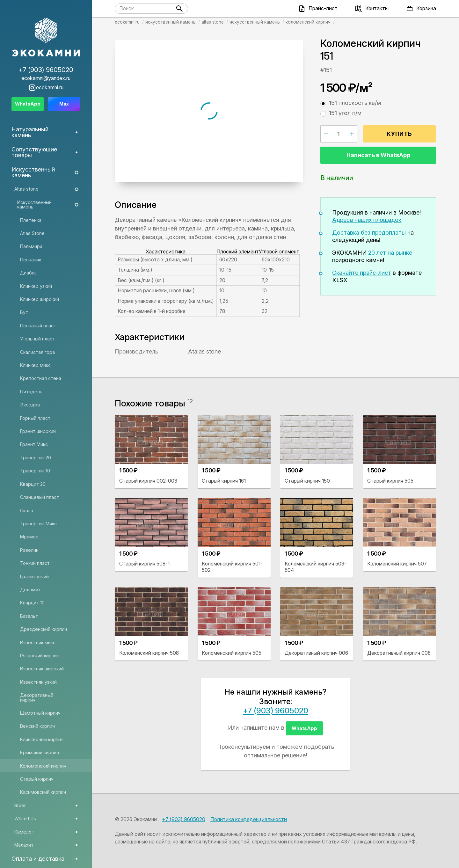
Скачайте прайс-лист (362, 273)
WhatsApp (304, 728)
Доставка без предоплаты (369, 233)
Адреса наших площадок (367, 220)
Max (64, 104)
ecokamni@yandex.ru (46, 78)
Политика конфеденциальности (249, 819)
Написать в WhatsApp (378, 155)
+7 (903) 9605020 (276, 711)
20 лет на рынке (390, 253)
